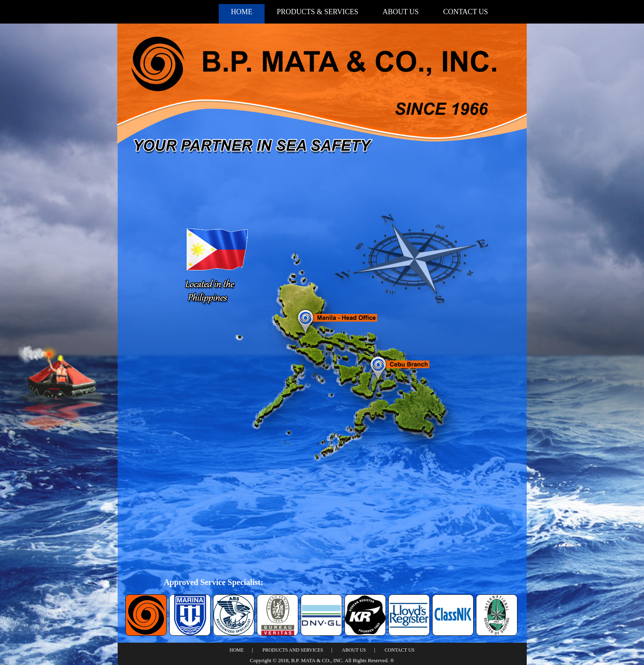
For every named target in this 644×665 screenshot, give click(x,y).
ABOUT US (401, 12)
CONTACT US (466, 12)
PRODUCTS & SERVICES (318, 12)
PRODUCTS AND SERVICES (293, 650)
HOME (242, 12)
